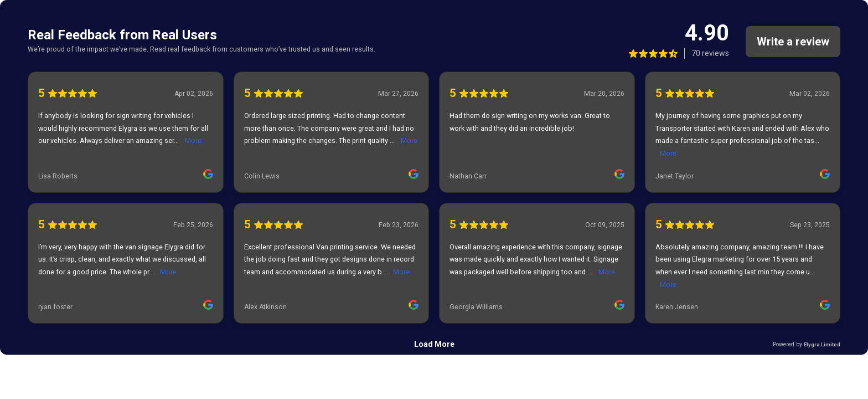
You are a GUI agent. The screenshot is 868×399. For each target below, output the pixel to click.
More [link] (193, 140)
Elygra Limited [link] (822, 344)
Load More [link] (434, 344)
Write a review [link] (793, 42)
